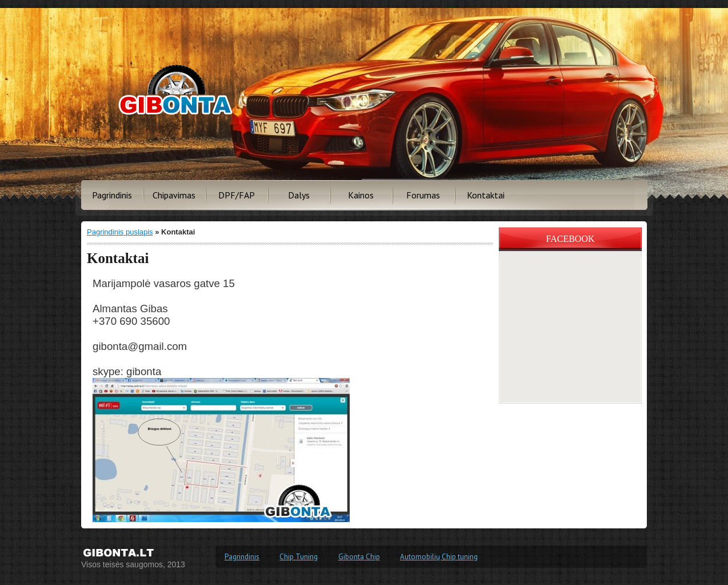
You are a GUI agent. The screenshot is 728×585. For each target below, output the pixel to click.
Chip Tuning (299, 557)
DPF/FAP (237, 195)
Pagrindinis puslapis (120, 232)
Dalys (299, 195)
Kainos (361, 195)
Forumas (423, 195)
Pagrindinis (112, 195)
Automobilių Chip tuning (439, 557)
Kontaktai (486, 195)
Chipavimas (174, 195)
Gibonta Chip (359, 557)
